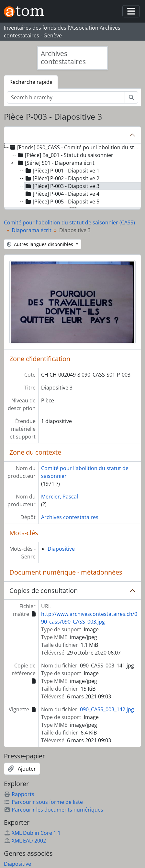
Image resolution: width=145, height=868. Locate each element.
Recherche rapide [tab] (31, 82)
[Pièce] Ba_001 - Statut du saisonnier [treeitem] (65, 155)
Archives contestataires (70, 517)
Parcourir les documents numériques (54, 810)
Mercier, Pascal (60, 497)
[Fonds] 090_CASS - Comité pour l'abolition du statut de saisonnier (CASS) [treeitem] (74, 147)
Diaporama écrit (32, 230)
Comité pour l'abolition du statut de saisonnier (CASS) (69, 222)
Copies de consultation (44, 591)
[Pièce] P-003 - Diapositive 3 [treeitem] (62, 186)
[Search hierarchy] (66, 97)
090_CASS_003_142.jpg (107, 709)
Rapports (19, 794)
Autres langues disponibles (41, 244)
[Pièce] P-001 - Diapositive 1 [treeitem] (62, 171)
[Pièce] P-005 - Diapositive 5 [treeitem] (62, 202)
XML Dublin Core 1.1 (32, 833)
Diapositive (61, 549)
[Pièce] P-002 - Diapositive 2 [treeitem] (62, 178)
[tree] (72, 176)
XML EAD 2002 (25, 841)
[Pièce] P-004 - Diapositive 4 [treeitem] (62, 194)
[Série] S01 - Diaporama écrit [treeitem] (56, 163)
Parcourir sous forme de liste (43, 802)
